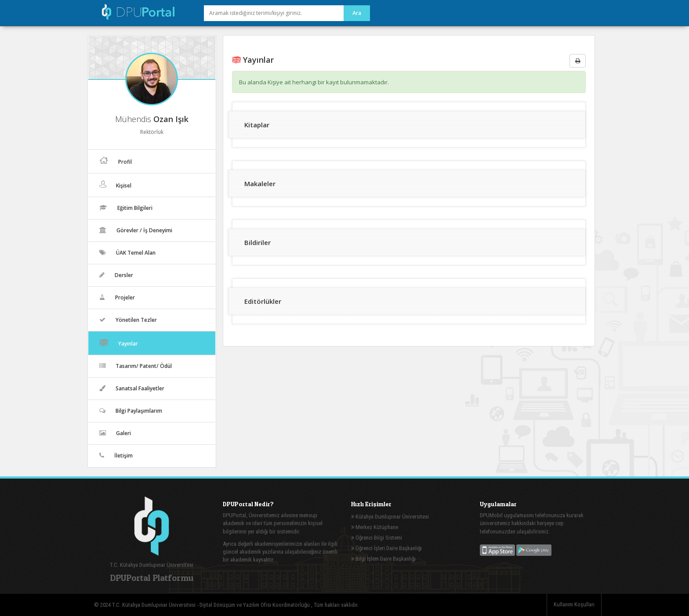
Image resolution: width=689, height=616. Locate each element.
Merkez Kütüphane (375, 527)
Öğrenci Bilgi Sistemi (377, 538)
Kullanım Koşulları (574, 604)
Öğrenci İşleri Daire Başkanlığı (386, 548)
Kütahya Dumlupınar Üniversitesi (390, 517)
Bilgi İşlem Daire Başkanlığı (383, 559)
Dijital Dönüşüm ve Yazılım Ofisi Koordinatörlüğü (255, 605)
